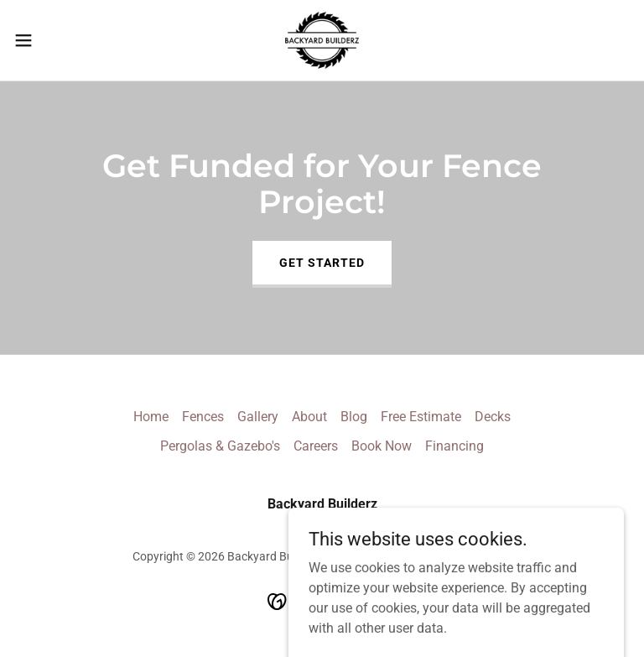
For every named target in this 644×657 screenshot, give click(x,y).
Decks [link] (493, 417)
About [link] (309, 417)
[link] (322, 40)
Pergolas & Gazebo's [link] (220, 446)
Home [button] (151, 417)
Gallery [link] (258, 417)
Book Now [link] (382, 446)
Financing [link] (454, 446)
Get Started (322, 263)
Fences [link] (203, 417)
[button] (54, 40)
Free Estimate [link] (421, 417)
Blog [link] (354, 417)
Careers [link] (316, 446)
